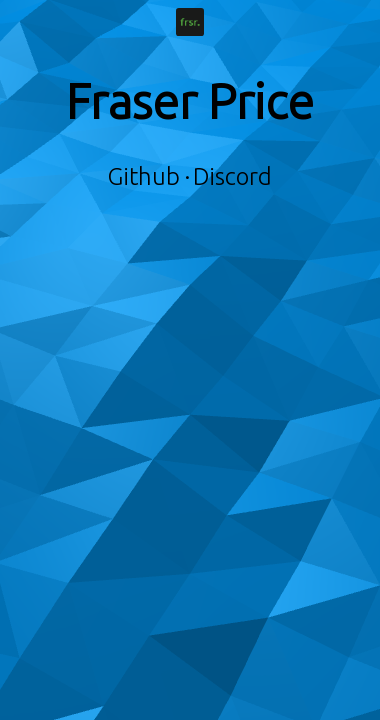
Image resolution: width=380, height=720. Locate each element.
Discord (232, 176)
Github (144, 176)
